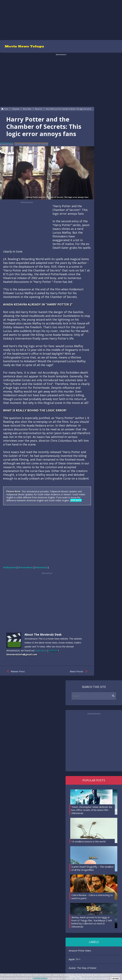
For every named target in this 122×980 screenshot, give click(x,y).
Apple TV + (75, 959)
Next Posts (79, 672)
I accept (115, 978)
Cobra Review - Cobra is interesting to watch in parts (92, 897)
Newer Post (15, 672)
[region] (61, 20)
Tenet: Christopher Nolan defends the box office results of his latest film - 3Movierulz (92, 810)
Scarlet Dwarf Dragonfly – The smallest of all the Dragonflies (93, 868)
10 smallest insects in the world (88, 841)
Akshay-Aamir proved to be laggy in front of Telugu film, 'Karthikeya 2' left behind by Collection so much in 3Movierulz (92, 922)
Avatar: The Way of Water (83, 968)
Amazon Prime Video (80, 951)
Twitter (53, 650)
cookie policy (40, 978)
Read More (41, 650)
